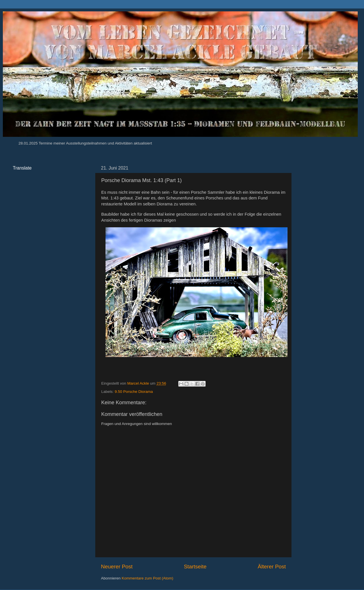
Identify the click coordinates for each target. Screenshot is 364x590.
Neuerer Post (117, 567)
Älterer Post (272, 567)
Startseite (195, 567)
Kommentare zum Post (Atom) (148, 578)
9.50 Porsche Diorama (134, 392)
